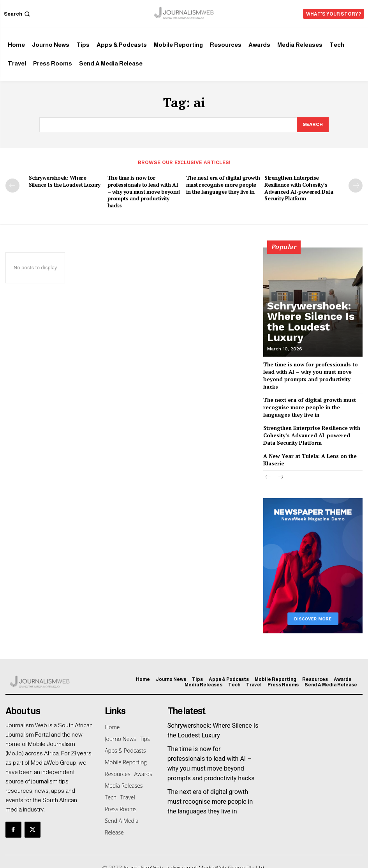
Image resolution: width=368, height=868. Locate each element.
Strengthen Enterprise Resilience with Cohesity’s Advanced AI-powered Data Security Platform (297, 187)
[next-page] (356, 184)
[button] (18, 14)
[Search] (312, 124)
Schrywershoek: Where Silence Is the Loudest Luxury (65, 180)
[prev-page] (12, 184)
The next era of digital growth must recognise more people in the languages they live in (224, 183)
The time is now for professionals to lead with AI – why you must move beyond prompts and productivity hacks (144, 190)
